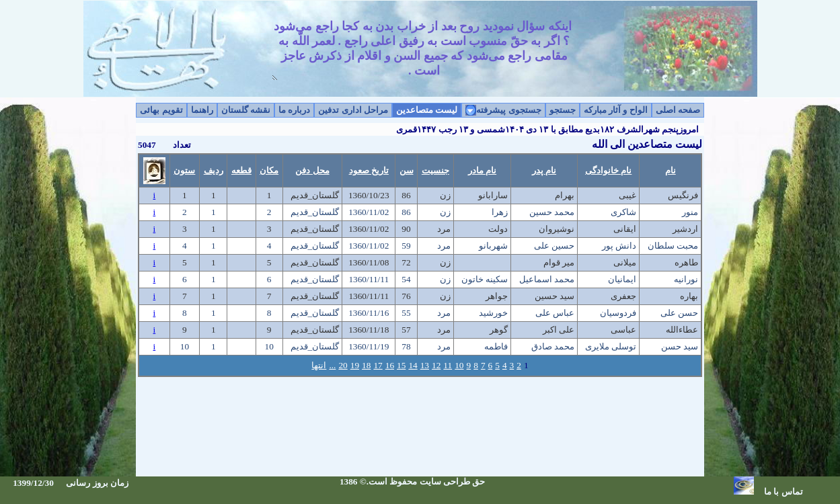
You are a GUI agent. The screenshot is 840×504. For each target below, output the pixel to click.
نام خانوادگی (608, 170)
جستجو (563, 110)
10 (459, 365)
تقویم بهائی (161, 110)
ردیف (214, 170)
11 (448, 365)
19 (355, 365)
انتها (319, 365)
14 (413, 365)
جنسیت (435, 170)
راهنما (202, 110)
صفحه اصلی (678, 110)
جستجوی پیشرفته (508, 110)
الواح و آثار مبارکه (616, 110)
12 (436, 365)
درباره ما (294, 110)
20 (343, 365)
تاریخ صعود (369, 170)
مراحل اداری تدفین (353, 110)
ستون (184, 170)
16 (390, 365)
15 (401, 365)
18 (366, 365)
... (332, 365)
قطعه (241, 170)
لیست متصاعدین (427, 110)
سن (407, 170)
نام (671, 170)
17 (378, 365)
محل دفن (312, 170)
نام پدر (544, 170)
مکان (269, 170)
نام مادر (482, 170)
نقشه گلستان (246, 110)
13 (425, 365)
